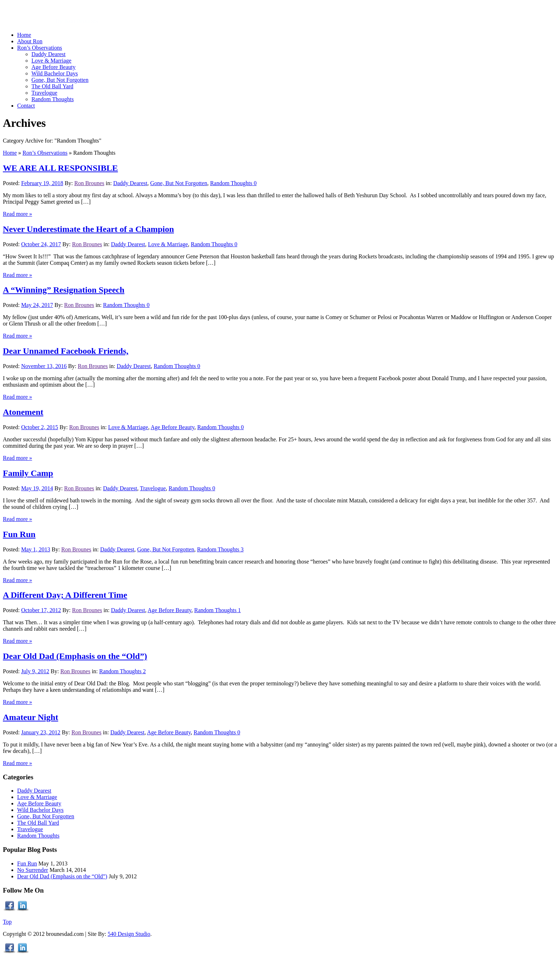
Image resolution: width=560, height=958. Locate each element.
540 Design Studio (129, 934)
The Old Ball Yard (38, 823)
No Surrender (33, 870)
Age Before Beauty (172, 427)
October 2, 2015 (40, 427)
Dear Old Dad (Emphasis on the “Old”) (75, 656)
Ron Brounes (89, 183)
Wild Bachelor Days (40, 810)
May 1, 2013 (36, 549)
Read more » (17, 214)
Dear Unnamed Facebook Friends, (66, 351)
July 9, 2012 (35, 671)
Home (10, 153)
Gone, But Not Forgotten (179, 183)
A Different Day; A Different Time (65, 595)
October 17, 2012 (41, 610)
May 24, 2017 (37, 305)
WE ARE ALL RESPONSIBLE (60, 168)
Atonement (23, 412)
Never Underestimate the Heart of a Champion (88, 229)
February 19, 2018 (42, 183)
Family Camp (28, 473)
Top (7, 922)
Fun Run (19, 534)
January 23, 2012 (41, 732)
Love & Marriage (168, 244)
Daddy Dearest (130, 183)
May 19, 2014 (37, 488)
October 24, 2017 (41, 244)
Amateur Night (31, 717)
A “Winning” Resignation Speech (64, 290)
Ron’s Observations (45, 153)
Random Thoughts (231, 183)
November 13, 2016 (44, 366)
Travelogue (153, 488)
